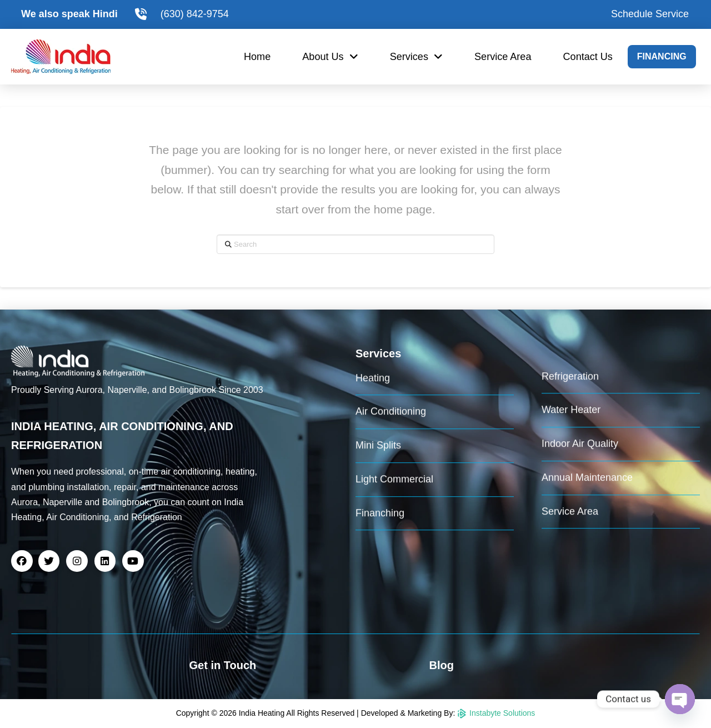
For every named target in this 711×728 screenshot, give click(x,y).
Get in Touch (223, 665)
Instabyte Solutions (496, 713)
